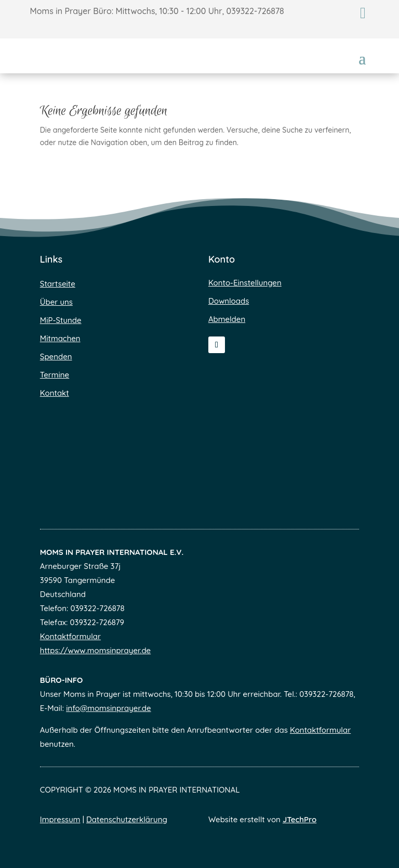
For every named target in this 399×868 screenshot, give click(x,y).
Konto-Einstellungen (245, 283)
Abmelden (227, 319)
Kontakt (55, 393)
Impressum (60, 819)
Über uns (56, 302)
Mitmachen (60, 338)
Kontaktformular (70, 636)
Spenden (56, 357)
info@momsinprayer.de (109, 708)
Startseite (58, 284)
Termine (55, 375)
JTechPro (300, 819)
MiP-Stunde (61, 320)
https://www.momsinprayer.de (95, 650)
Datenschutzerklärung (127, 819)
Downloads (229, 301)
